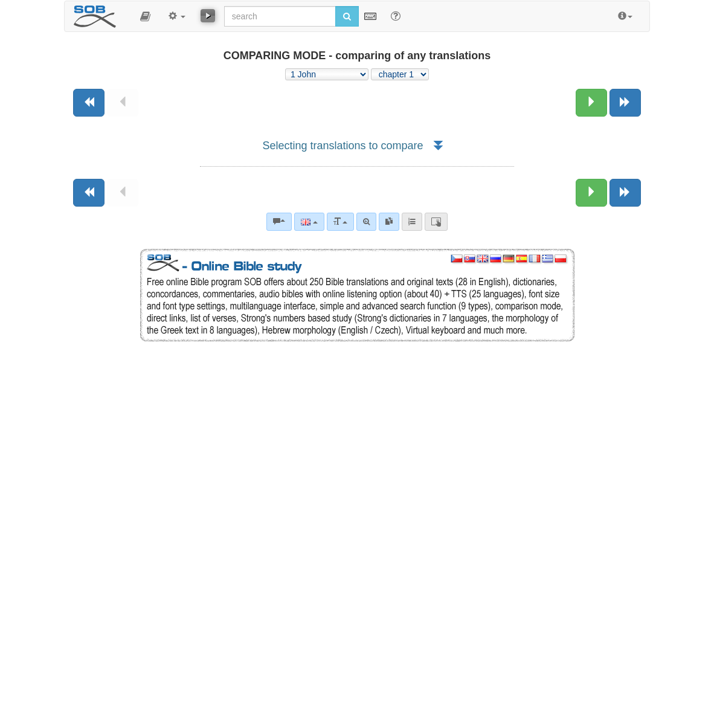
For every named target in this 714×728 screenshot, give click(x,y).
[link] (389, 222)
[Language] (309, 222)
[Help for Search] (396, 16)
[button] (145, 16)
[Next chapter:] (591, 103)
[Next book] (625, 103)
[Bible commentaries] (279, 222)
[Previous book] (89, 103)
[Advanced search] (366, 222)
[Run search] (347, 16)
